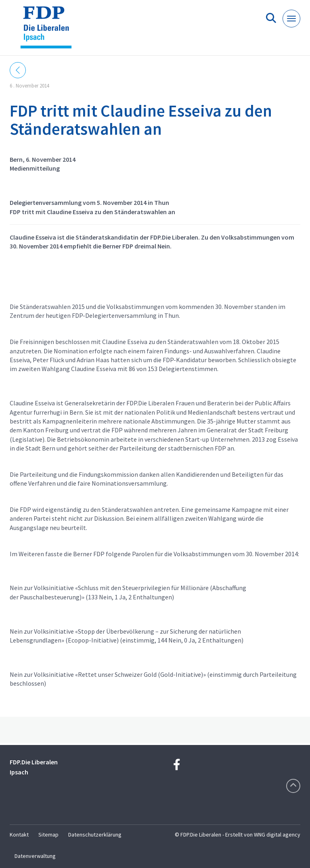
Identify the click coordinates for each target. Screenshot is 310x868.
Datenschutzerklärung (95, 835)
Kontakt (19, 835)
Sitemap (48, 835)
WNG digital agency (277, 835)
